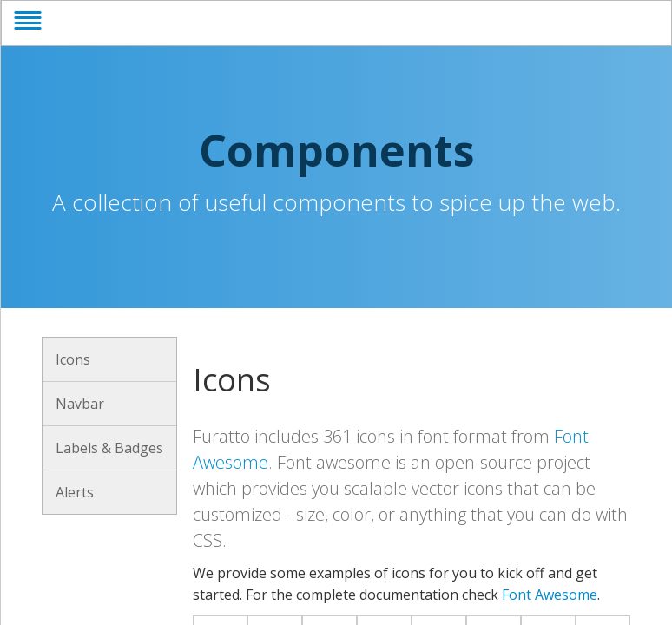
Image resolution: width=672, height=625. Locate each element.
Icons (73, 359)
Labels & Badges (109, 448)
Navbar (80, 404)
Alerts (75, 492)
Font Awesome (550, 595)
